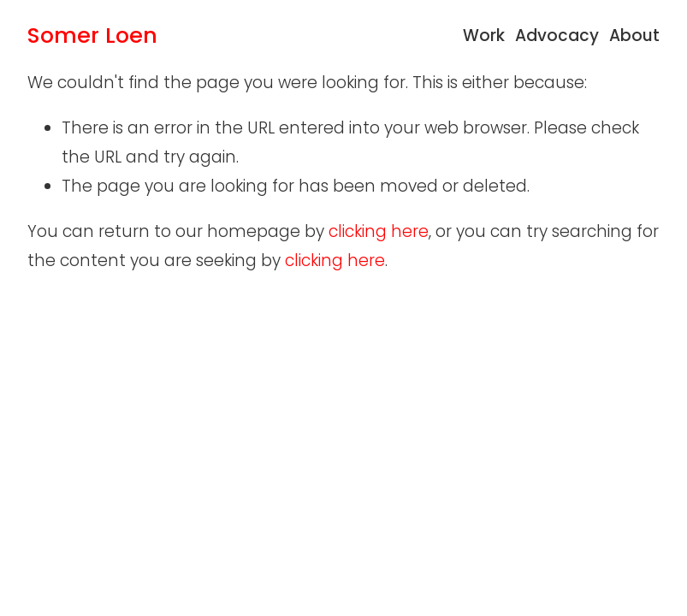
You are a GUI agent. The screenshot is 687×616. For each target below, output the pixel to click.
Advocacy (557, 36)
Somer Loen (92, 35)
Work (484, 36)
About (634, 36)
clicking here (379, 231)
